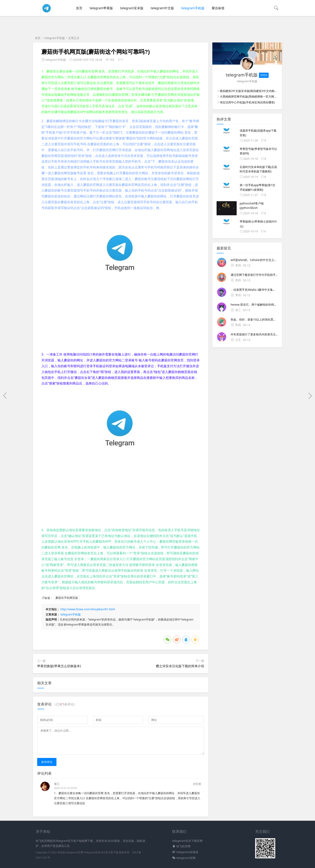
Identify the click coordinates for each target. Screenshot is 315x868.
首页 (79, 8)
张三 (57, 784)
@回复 (197, 784)
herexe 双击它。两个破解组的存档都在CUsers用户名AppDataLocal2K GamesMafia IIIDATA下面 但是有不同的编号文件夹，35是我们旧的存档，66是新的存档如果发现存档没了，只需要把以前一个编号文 (254, 305)
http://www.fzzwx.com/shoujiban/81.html (88, 609)
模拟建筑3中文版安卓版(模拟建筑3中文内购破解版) (252, 91)
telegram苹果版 (101, 8)
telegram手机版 (193, 8)
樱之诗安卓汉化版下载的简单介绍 (180, 666)
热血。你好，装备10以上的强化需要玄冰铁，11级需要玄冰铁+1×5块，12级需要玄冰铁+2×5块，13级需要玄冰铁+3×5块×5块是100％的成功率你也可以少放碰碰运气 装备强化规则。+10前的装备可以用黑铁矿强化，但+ (254, 319)
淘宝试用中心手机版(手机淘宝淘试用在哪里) (247, 102)
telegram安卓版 (132, 8)
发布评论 (47, 762)
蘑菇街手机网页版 (67, 598)
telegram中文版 (162, 8)
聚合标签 (218, 8)
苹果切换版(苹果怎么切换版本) (59, 666)
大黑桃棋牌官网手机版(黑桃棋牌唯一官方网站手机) (252, 96)
